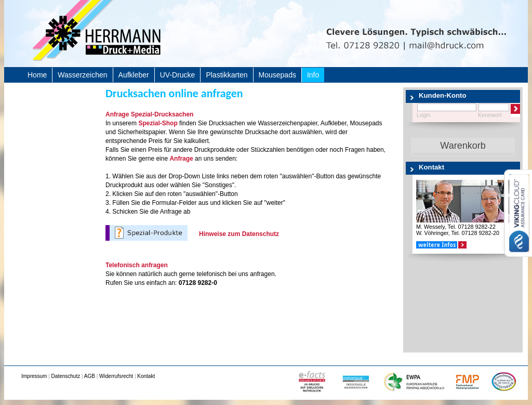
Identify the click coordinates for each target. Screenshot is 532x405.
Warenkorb (463, 146)
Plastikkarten (227, 75)
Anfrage (181, 159)
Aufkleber (134, 75)
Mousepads (277, 75)
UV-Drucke (178, 75)
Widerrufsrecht (116, 376)
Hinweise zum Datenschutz (239, 234)
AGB (90, 376)
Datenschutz (66, 376)
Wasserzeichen (82, 75)
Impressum (34, 376)
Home (37, 75)
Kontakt (146, 376)
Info (313, 75)
